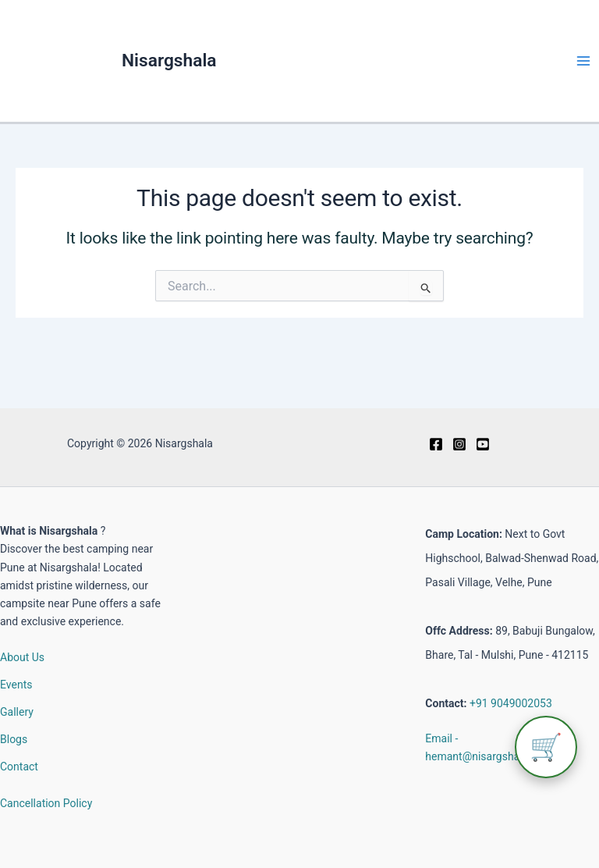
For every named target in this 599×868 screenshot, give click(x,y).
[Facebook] (436, 444)
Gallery (17, 712)
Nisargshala (169, 60)
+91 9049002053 (511, 703)
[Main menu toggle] (583, 61)
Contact (19, 767)
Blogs (14, 739)
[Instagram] (459, 444)
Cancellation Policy (46, 803)
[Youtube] (483, 444)
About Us (22, 657)
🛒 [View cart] (546, 747)
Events (16, 685)
